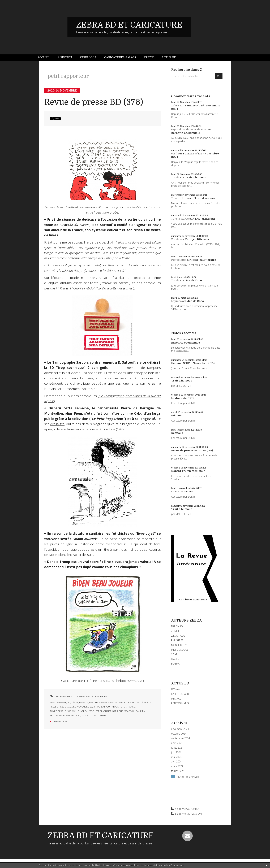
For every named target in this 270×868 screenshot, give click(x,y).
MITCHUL (176, 699)
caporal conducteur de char (189, 129)
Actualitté (57, 424)
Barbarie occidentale (186, 133)
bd (69, 702)
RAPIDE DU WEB (180, 694)
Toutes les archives (188, 777)
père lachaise (103, 711)
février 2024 (178, 771)
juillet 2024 (177, 748)
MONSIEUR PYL (179, 645)
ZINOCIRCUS (178, 636)
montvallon (132, 711)
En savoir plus (177, 865)
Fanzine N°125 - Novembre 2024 (193, 363)
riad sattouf (103, 707)
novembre (83, 707)
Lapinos (176, 301)
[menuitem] (46, 58)
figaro (131, 707)
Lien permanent (61, 696)
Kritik (149, 58)
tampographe (58, 711)
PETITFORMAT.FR (180, 703)
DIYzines (176, 689)
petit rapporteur (60, 715)
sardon (72, 711)
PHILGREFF (177, 640)
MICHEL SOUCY (180, 650)
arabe (115, 707)
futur (123, 707)
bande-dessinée (108, 702)
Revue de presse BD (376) (94, 102)
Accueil (44, 58)
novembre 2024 (180, 729)
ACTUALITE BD (99, 696)
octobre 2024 (179, 734)
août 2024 (177, 743)
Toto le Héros (180, 198)
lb (72, 715)
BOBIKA (175, 664)
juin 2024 (176, 752)
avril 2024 (176, 762)
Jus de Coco (194, 280)
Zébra (175, 106)
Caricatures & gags (120, 58)
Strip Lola (88, 58)
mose (85, 715)
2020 (92, 707)
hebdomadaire (67, 707)
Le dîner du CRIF (183, 398)
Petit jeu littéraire (197, 239)
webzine (62, 702)
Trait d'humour (196, 177)
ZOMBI (175, 631)
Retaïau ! (177, 433)
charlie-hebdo (86, 711)
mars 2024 (177, 766)
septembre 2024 (181, 738)
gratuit (84, 702)
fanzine (94, 702)
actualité (137, 702)
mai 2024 (176, 757)
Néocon (176, 415)
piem (143, 711)
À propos (65, 58)
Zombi (175, 177)
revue (147, 702)
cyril (174, 154)
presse (54, 707)
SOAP (174, 654)
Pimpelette (178, 260)
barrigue (118, 711)
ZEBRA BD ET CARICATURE (129, 25)
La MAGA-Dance (182, 492)
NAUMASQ (177, 626)
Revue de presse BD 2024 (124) (192, 450)
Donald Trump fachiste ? (188, 471)
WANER (175, 659)
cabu (78, 715)
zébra (75, 702)
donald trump (98, 715)
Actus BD (169, 58)
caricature (124, 702)
